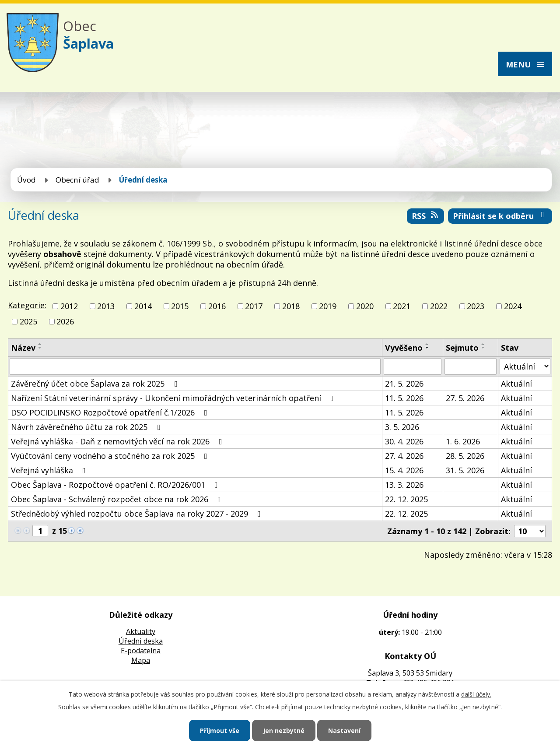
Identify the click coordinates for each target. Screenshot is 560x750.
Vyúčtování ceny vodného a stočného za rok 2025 (111, 456)
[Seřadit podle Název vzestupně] (40, 344)
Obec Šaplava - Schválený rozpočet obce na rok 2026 (118, 499)
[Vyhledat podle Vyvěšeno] (413, 366)
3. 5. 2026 (402, 427)
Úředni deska (141, 641)
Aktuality (141, 631)
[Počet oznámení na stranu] (530, 531)
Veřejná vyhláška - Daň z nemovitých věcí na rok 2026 (118, 441)
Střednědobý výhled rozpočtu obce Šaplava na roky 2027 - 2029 (138, 514)
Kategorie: (27, 305)
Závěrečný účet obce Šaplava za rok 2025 (96, 384)
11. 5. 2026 (404, 398)
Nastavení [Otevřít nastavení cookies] (344, 731)
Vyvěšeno (404, 348)
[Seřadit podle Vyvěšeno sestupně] (427, 348)
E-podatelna (141, 651)
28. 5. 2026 (465, 456)
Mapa (141, 660)
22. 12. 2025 (406, 499)
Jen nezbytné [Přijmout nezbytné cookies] (284, 731)
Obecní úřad (77, 180)
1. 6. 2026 (463, 441)
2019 (328, 306)
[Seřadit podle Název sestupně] (40, 348)
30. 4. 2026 (404, 441)
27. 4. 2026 (404, 456)
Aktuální (516, 384)
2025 (28, 321)
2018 (291, 306)
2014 (143, 306)
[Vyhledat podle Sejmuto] (471, 366)
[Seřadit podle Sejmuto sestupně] (483, 348)
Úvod (26, 180)
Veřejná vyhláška (50, 470)
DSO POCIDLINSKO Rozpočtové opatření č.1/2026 (111, 412)
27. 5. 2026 (465, 398)
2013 (106, 306)
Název (23, 348)
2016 (217, 306)
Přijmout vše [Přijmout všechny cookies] (220, 731)
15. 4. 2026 (404, 470)
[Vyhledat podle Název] (195, 366)
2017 (254, 306)
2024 (513, 306)
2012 (69, 306)
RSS (426, 216)
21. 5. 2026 (404, 384)
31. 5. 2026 (465, 470)
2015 (180, 306)
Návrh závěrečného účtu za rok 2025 (87, 427)
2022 (439, 306)
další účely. (476, 694)
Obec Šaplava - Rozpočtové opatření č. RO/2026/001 (116, 485)
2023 (476, 306)
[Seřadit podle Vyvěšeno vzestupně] (427, 344)
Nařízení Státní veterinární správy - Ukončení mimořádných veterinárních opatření (174, 398)
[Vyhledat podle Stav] (525, 366)
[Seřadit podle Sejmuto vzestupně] (483, 344)
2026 (65, 321)
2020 (365, 306)
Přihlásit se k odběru (500, 216)
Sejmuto (462, 348)
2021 (402, 306)
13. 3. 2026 (404, 485)
